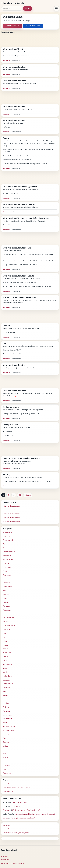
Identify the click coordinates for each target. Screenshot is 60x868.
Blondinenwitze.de (13, 3)
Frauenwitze (7, 610)
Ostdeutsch (7, 680)
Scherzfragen (7, 715)
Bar (4, 343)
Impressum (7, 825)
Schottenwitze (8, 719)
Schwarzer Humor (9, 727)
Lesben (5, 657)
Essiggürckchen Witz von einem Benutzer (22, 458)
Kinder (5, 641)
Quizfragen (7, 703)
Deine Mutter (7, 587)
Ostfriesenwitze (8, 684)
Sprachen (6, 742)
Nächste (28, 495)
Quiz (5, 699)
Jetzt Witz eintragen (12, 26)
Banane (6, 138)
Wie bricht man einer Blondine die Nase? (26, 810)
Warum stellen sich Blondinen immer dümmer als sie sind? (35, 814)
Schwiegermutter (9, 730)
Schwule (6, 734)
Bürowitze (6, 579)
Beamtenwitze (8, 560)
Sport (5, 738)
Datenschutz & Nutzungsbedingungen (16, 833)
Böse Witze (7, 567)
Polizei (5, 695)
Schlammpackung (11, 407)
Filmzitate (6, 602)
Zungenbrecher (8, 773)
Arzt (4, 544)
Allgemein (6, 536)
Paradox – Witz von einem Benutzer (19, 297)
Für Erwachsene (8, 618)
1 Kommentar (16, 373)
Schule (5, 723)
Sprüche (6, 746)
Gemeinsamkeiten (9, 626)
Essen (5, 598)
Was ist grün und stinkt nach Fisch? (22, 818)
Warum (6, 326)
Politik (5, 692)
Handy (5, 633)
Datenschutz (7, 784)
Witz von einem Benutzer (14, 49)
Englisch (6, 594)
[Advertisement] (30, 40)
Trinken (6, 758)
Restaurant (7, 711)
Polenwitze (7, 688)
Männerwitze (7, 664)
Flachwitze (7, 606)
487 (20, 495)
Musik (5, 672)
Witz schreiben (8, 792)
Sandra (5, 818)
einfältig (6, 474)
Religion (6, 707)
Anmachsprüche (8, 540)
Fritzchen (6, 614)
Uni (4, 761)
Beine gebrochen (10, 425)
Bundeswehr (7, 575)
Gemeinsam (16, 806)
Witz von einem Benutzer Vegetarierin (20, 187)
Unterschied (7, 765)
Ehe (4, 591)
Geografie (6, 629)
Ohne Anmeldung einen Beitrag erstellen (17, 788)
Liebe (5, 660)
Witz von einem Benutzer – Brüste (18, 276)
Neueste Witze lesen (33, 26)
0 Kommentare (17, 61)
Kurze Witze (7, 653)
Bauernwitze (7, 556)
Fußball (6, 622)
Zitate (5, 769)
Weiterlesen (7, 61)
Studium (6, 750)
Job (4, 637)
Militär (5, 668)
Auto (5, 548)
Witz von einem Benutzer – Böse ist (19, 204)
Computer (6, 583)
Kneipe (5, 645)
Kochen (6, 649)
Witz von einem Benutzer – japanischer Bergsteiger (26, 218)
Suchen (28, 8)
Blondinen (6, 563)
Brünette (6, 571)
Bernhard (6, 810)
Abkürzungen (8, 532)
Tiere (5, 754)
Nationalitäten (8, 676)
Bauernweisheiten (9, 552)
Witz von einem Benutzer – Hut (17, 248)
